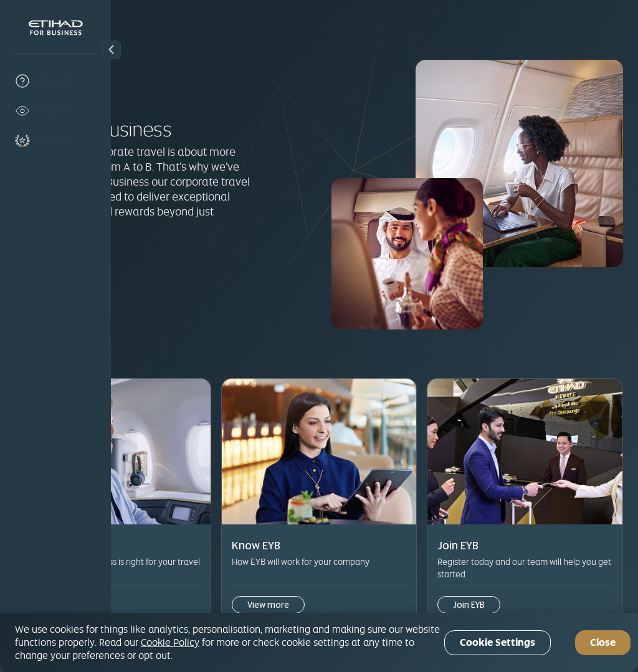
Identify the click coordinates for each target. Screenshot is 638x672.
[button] (112, 50)
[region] (319, 642)
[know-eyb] (55, 111)
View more (173, 577)
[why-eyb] (55, 81)
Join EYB (163, 270)
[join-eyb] (55, 141)
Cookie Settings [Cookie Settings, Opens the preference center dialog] (498, 642)
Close (603, 642)
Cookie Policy (170, 642)
